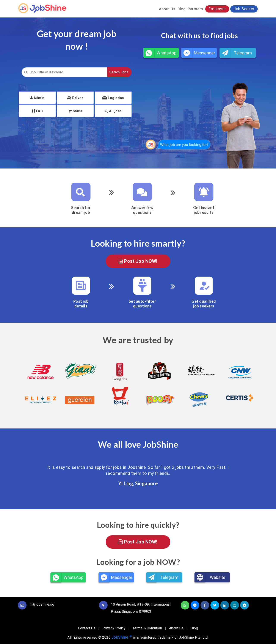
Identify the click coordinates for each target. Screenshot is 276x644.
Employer (217, 9)
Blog (181, 9)
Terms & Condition (147, 628)
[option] (38, 384)
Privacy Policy (114, 628)
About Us (167, 9)
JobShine (122, 637)
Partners (195, 9)
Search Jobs (119, 72)
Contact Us (87, 628)
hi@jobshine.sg (42, 604)
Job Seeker (244, 9)
